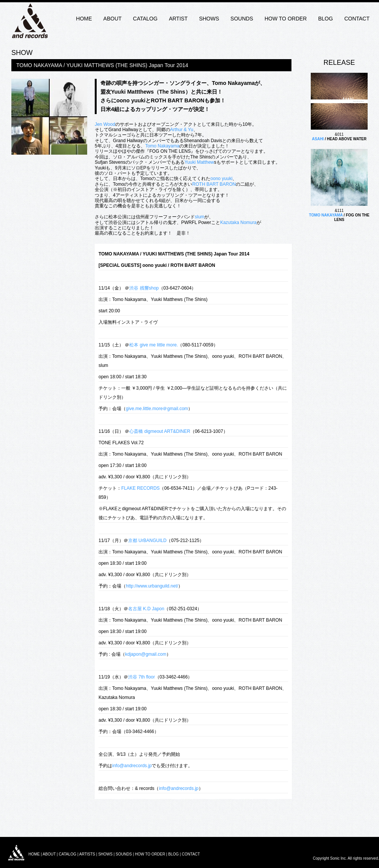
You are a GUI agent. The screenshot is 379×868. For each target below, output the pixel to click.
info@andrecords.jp (132, 766)
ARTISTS (87, 854)
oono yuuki (221, 179)
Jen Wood (105, 124)
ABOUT (113, 19)
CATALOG (145, 19)
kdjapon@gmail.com (146, 654)
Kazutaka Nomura (238, 222)
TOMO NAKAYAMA (326, 215)
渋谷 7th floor (142, 677)
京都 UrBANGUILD (147, 541)
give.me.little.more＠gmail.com (157, 409)
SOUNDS (242, 19)
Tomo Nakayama (162, 146)
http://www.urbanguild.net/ (152, 586)
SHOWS (209, 19)
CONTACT (357, 19)
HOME (84, 19)
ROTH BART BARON (214, 184)
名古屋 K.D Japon (146, 609)
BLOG (325, 19)
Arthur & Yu (182, 130)
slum (200, 217)
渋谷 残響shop (144, 288)
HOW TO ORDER (286, 19)
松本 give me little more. (153, 345)
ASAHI (318, 139)
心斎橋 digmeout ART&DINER (160, 431)
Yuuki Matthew (199, 162)
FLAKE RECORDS (140, 488)
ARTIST (179, 19)
